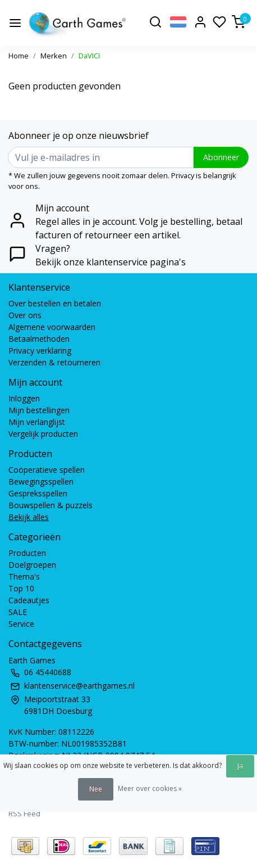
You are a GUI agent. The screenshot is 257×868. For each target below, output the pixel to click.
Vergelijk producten (43, 434)
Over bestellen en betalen (55, 303)
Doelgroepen (32, 565)
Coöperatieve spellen (47, 470)
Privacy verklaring (40, 351)
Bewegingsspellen (41, 482)
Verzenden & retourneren (54, 362)
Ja (240, 766)
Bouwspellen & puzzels (51, 505)
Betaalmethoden (39, 339)
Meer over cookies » (150, 788)
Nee (96, 789)
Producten (27, 553)
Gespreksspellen (38, 493)
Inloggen (24, 398)
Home (19, 56)
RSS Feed (24, 813)
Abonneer (221, 157)
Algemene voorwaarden (52, 327)
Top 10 (21, 588)
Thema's (24, 577)
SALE (18, 612)
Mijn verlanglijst (37, 422)
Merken (54, 56)
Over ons (25, 315)
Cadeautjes (29, 600)
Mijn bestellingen (39, 410)
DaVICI (89, 56)
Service (21, 624)
